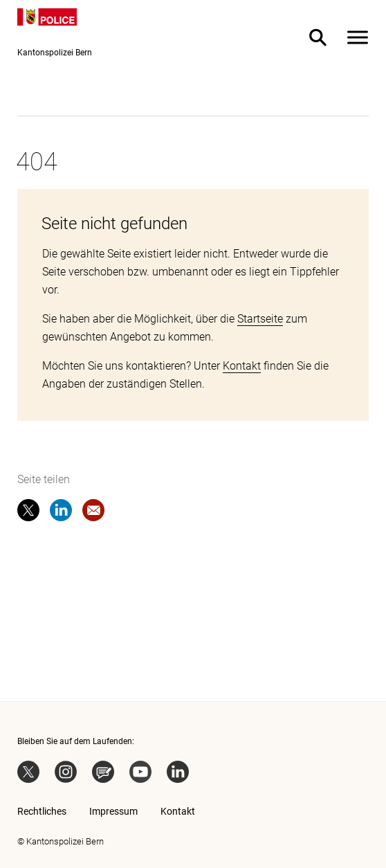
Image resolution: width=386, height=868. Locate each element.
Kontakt (242, 366)
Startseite (260, 319)
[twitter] (28, 513)
